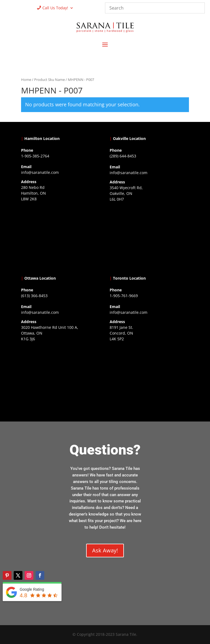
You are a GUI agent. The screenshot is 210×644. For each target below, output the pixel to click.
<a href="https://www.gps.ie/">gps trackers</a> (61, 237)
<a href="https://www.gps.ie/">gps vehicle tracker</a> (149, 377)
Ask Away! (105, 550)
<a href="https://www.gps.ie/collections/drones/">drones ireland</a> (149, 238)
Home (26, 80)
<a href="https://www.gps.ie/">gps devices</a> (61, 377)
